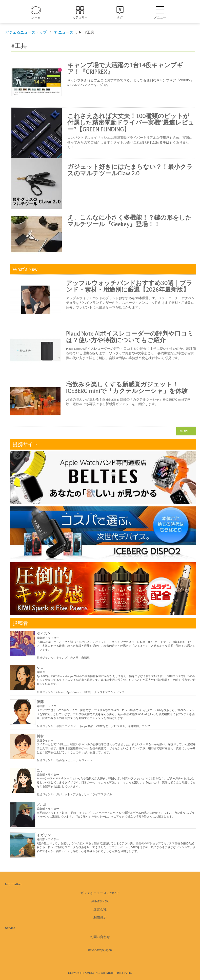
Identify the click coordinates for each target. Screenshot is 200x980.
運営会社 (100, 909)
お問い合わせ (100, 937)
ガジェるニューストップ (26, 32)
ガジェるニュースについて (100, 893)
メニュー (160, 13)
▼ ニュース (64, 32)
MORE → (186, 431)
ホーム (36, 17)
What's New (100, 901)
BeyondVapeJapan (100, 950)
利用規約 (100, 918)
